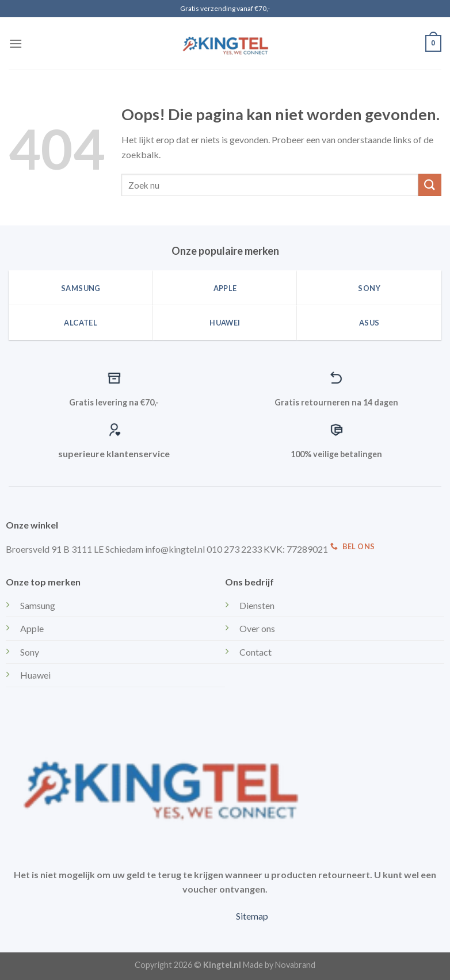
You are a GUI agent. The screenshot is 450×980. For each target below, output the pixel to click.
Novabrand (295, 965)
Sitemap (252, 916)
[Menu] (16, 43)
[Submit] (430, 185)
